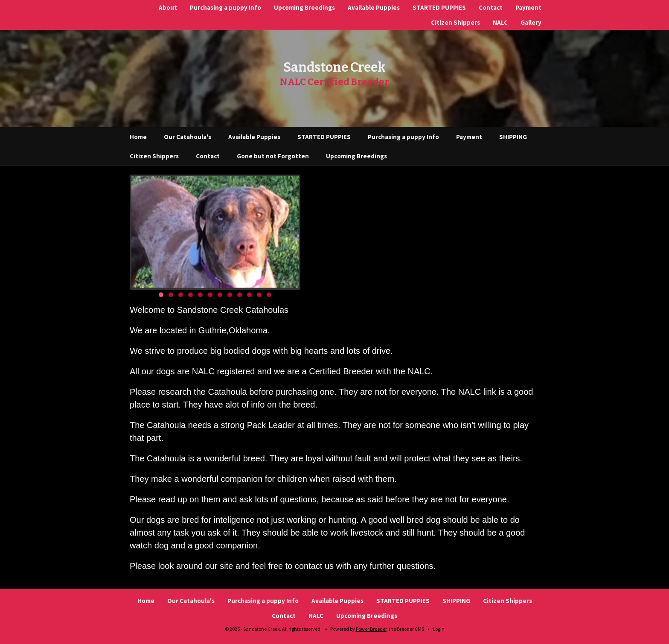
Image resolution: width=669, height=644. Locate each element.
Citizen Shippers (455, 22)
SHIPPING (513, 137)
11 (259, 295)
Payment (528, 7)
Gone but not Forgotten (273, 156)
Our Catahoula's (188, 137)
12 (269, 295)
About (168, 7)
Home (138, 137)
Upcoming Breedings (304, 7)
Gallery (531, 22)
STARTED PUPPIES (439, 7)
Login (439, 629)
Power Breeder (371, 629)
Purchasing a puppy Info (225, 7)
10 (249, 295)
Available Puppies (374, 7)
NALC (500, 22)
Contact (491, 7)
